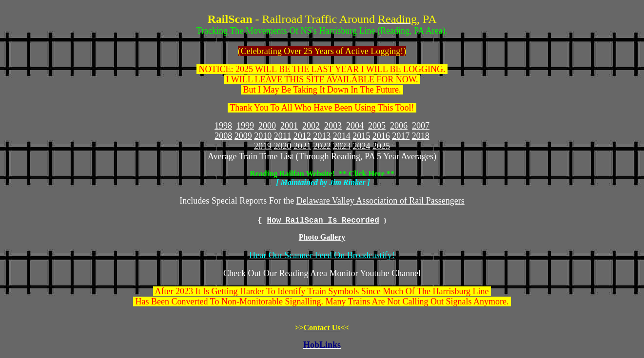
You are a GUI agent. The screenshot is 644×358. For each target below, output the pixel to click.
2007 (421, 126)
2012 (302, 136)
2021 (302, 146)
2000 (267, 126)
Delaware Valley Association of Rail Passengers (381, 201)
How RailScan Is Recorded (323, 221)
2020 (283, 146)
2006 (399, 126)
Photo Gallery (322, 237)
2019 (263, 146)
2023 (342, 146)
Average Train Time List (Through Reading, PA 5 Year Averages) (322, 156)
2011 (283, 136)
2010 (263, 136)
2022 (322, 146)
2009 (243, 136)
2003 (333, 126)
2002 (311, 126)
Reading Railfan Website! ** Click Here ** (322, 174)
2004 (355, 126)
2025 (381, 146)
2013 (322, 136)
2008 (223, 136)
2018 (421, 136)
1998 (223, 126)
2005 (377, 126)
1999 (245, 126)
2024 (362, 146)
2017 (401, 136)
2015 (361, 136)
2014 (342, 136)
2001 (289, 126)
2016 (381, 136)
